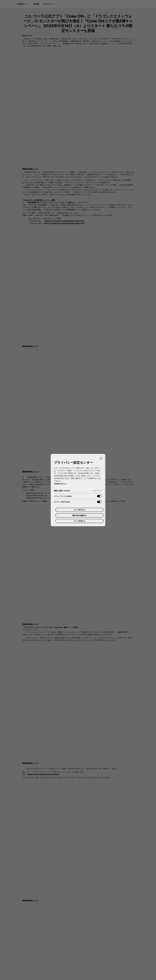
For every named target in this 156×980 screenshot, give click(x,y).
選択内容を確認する (79, 515)
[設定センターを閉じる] (101, 458)
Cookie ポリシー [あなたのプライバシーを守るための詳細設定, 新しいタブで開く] (60, 484)
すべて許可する (79, 510)
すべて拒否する (79, 521)
